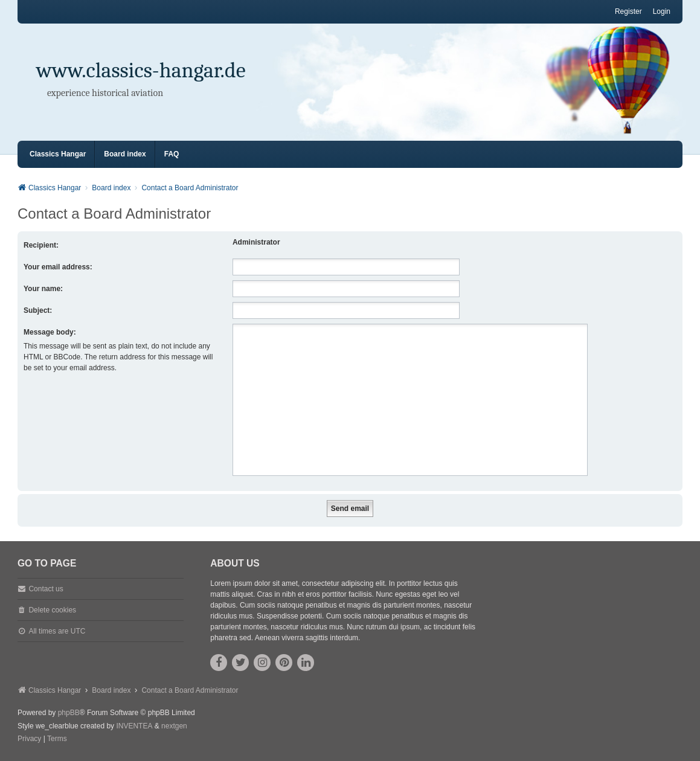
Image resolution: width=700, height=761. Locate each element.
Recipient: (41, 245)
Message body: (50, 332)
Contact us (46, 589)
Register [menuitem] (628, 11)
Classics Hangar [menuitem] (58, 154)
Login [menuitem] (662, 11)
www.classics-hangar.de (141, 70)
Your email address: (58, 267)
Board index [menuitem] (125, 154)
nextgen (174, 726)
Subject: (38, 310)
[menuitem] (29, 739)
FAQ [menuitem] (172, 154)
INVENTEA (134, 726)
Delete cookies (52, 610)
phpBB (69, 713)
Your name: (43, 289)
